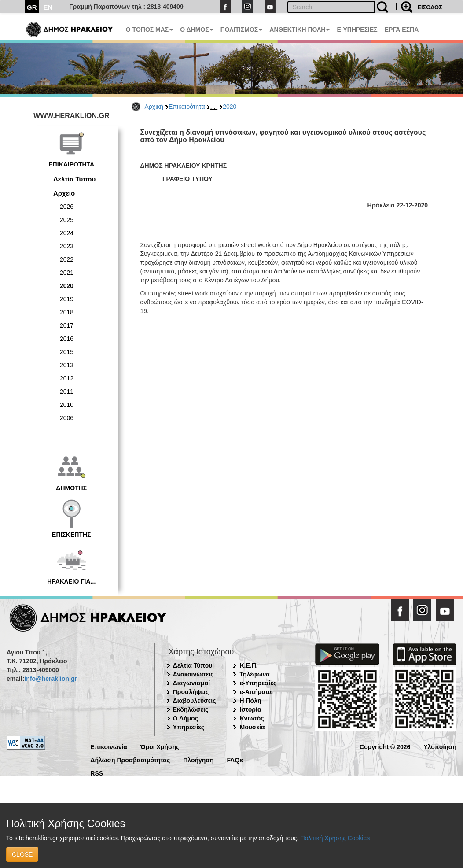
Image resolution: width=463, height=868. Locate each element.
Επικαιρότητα (187, 107)
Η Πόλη (250, 701)
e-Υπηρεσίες (258, 683)
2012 (67, 378)
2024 (67, 233)
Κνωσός (252, 718)
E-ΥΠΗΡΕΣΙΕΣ (357, 30)
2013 (67, 365)
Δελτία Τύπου (74, 179)
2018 (67, 312)
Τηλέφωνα (254, 674)
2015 (67, 352)
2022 (67, 259)
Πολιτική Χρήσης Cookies (335, 838)
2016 (67, 339)
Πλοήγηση (198, 759)
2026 (67, 207)
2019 (67, 299)
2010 (67, 405)
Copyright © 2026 (385, 746)
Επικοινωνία (109, 746)
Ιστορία (250, 709)
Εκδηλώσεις (191, 709)
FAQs (235, 759)
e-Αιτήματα (255, 692)
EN (48, 7)
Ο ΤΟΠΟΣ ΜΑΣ (149, 30)
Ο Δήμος (186, 718)
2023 (67, 246)
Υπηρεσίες (189, 727)
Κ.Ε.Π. (248, 665)
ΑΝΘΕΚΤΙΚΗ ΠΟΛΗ (299, 30)
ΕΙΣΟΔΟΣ (430, 7)
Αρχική (154, 107)
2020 (230, 107)
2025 (67, 220)
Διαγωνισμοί (191, 683)
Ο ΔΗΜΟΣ (197, 30)
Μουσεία (252, 727)
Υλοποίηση (440, 746)
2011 (67, 392)
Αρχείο (64, 193)
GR (32, 7)
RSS (97, 773)
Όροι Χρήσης (160, 746)
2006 (67, 418)
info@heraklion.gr (50, 679)
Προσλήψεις (191, 692)
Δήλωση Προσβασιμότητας (130, 759)
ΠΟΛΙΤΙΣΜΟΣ (242, 30)
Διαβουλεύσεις (195, 701)
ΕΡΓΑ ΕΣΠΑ (402, 30)
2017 (67, 325)
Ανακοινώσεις (193, 674)
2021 (67, 273)
